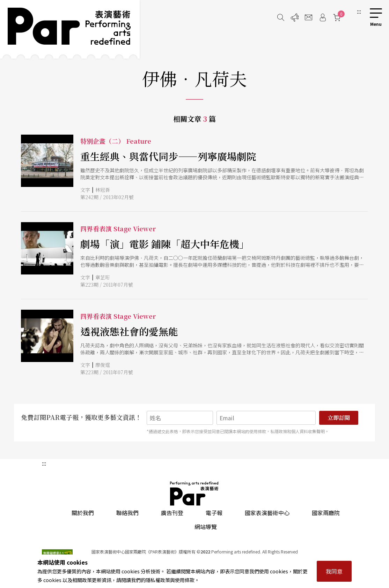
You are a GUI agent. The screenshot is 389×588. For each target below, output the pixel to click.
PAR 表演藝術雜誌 (194, 493)
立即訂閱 (339, 418)
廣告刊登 (172, 513)
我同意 (334, 571)
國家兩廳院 (326, 513)
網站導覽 (206, 527)
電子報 (214, 513)
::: (359, 11)
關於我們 (83, 513)
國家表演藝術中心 (267, 513)
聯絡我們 (127, 513)
